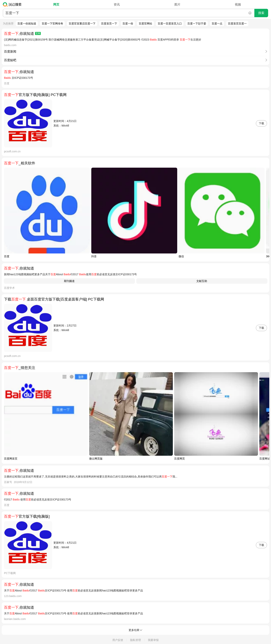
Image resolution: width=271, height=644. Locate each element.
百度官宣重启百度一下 (82, 24)
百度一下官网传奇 (52, 24)
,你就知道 (22, 34)
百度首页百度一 (237, 24)
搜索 (261, 13)
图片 (177, 4)
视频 (238, 4)
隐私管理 (135, 640)
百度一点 (217, 24)
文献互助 (202, 281)
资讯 (117, 4)
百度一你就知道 (27, 24)
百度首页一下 (109, 24)
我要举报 (153, 640)
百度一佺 (128, 24)
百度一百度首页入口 (170, 24)
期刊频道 (69, 281)
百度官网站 (145, 24)
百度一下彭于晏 (197, 24)
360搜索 (13, 4)
